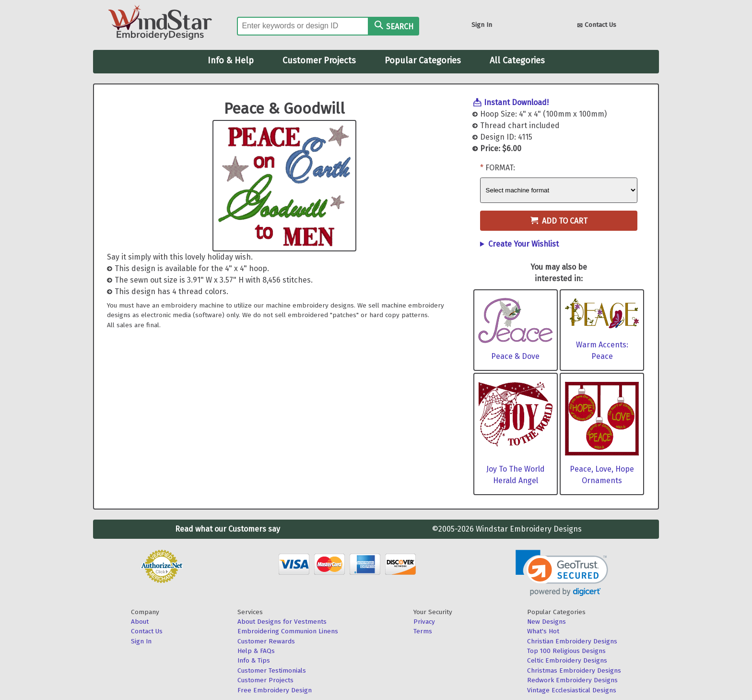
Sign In (482, 25)
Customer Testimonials (272, 670)
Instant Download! (516, 102)
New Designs (546, 622)
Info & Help (231, 60)
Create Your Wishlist (523, 244)
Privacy (424, 622)
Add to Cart (559, 221)
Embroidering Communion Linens (288, 631)
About (140, 622)
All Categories (517, 60)
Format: (500, 168)
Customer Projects (319, 60)
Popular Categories (423, 60)
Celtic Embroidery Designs (567, 660)
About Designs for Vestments (282, 622)
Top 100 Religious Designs (566, 651)
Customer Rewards (266, 641)
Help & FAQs (256, 651)
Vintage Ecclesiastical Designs (572, 690)
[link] (562, 573)
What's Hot (543, 631)
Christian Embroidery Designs (572, 641)
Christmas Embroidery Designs (574, 670)
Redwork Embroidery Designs (572, 680)
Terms (423, 631)
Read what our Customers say (228, 529)
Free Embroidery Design (275, 690)
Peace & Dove (515, 356)
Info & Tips (254, 660)
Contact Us (597, 26)
